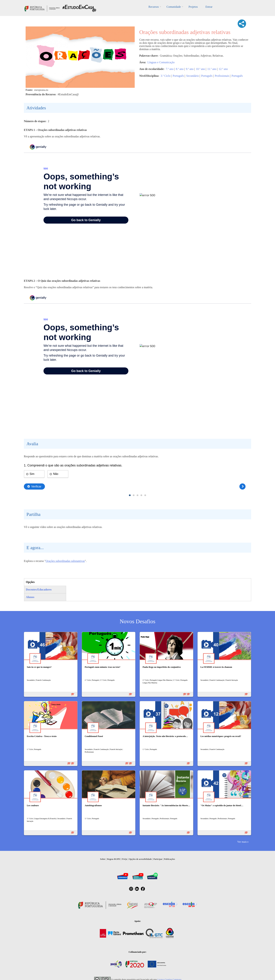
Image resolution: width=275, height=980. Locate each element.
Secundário (193, 76)
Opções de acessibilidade (140, 859)
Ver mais (242, 842)
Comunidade (174, 7)
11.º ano (212, 69)
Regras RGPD (114, 859)
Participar (158, 859)
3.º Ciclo (166, 76)
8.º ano (180, 69)
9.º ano (190, 69)
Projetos (193, 7)
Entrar (209, 7)
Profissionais (222, 76)
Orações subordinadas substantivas (65, 561)
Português (178, 76)
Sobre (103, 859)
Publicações (169, 859)
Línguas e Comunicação (161, 62)
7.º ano (170, 69)
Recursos (154, 7)
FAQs (125, 859)
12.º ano (223, 69)
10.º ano (200, 69)
